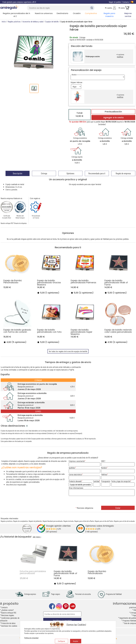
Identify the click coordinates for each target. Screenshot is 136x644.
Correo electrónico (75, 474)
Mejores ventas (128, 15)
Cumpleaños (91, 13)
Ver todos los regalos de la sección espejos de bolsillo (68, 351)
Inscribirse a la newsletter (62, 620)
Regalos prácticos (7, 521)
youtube (73, 606)
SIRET (103, 461)
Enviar (118, 508)
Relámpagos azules (93, 56)
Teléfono (104, 474)
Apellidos (72, 468)
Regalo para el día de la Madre (84, 521)
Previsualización (113, 112)
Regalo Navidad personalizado (53, 521)
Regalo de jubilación (35, 521)
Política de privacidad (31, 638)
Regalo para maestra (109, 15)
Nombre (104, 468)
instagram (59, 606)
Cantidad (96, 481)
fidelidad (106, 239)
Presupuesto (106, 481)
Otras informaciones (76, 488)
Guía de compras (130, 623)
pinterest (66, 606)
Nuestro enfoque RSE (7, 223)
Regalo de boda (68, 521)
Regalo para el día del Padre (104, 521)
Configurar (62, 641)
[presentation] (102, 501)
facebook (52, 606)
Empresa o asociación (77, 461)
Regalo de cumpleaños (21, 521)
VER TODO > (37, 537)
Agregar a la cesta (113, 118)
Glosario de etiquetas (20, 223)
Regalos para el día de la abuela (124, 521)
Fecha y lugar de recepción (121, 481)
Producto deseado (75, 481)
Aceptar (76, 641)
